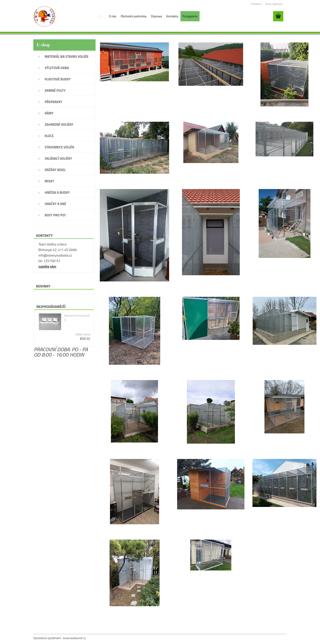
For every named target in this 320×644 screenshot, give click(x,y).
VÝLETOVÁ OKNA (57, 68)
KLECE (49, 136)
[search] (267, 16)
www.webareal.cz (74, 638)
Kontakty (172, 16)
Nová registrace (274, 4)
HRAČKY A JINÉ (55, 204)
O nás (113, 16)
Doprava (157, 16)
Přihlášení (256, 4)
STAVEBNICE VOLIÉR (59, 147)
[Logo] (64, 16)
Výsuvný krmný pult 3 (77, 318)
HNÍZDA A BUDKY (57, 192)
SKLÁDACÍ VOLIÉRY (58, 159)
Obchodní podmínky (134, 16)
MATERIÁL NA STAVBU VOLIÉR (66, 57)
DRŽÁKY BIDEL (55, 170)
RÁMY (49, 113)
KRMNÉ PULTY (55, 91)
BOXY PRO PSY (55, 215)
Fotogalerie (190, 16)
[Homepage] (100, 16)
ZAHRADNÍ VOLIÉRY (59, 125)
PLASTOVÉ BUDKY (58, 79)
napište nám (47, 266)
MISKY (49, 181)
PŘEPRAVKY (53, 102)
